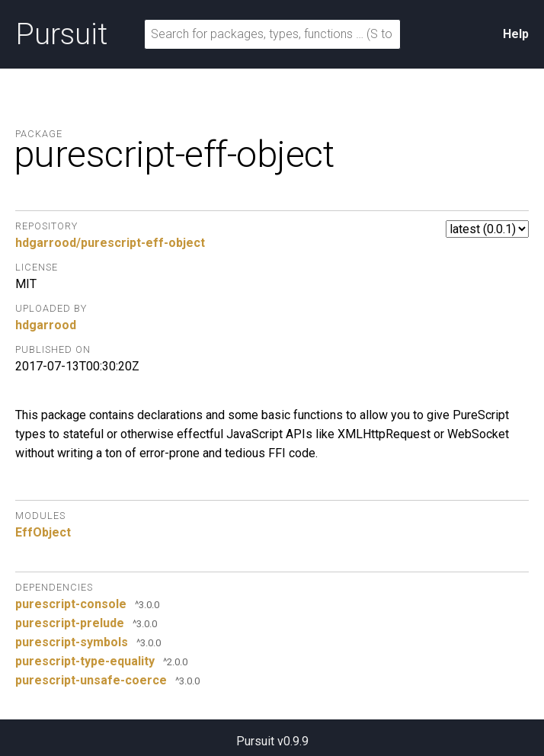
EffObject (43, 532)
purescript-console (71, 604)
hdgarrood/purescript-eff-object (110, 243)
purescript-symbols (72, 642)
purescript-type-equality (85, 661)
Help (516, 34)
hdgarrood (46, 325)
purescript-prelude (70, 623)
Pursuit (61, 34)
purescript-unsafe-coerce (91, 680)
